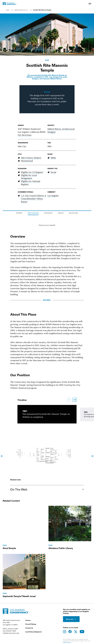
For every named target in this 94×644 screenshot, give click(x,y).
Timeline (61, 213)
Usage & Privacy (67, 642)
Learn (8, 10)
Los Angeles (53, 196)
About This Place (33, 213)
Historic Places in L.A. (21, 10)
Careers (28, 620)
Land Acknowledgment (33, 632)
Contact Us (29, 628)
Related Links (73, 213)
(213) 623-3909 (11, 631)
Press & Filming (31, 624)
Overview (19, 213)
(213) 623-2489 (13, 629)
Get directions (25, 135)
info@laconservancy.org (11, 633)
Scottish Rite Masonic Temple (42, 10)
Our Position (48, 213)
